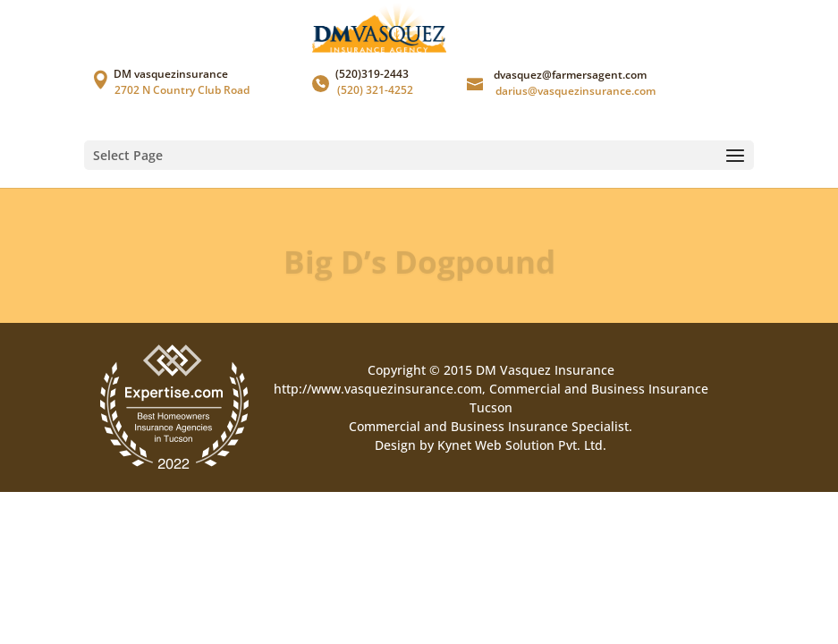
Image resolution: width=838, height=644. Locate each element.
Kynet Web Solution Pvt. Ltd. (522, 445)
